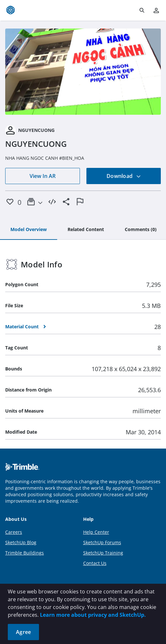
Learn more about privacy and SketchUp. (93, 615)
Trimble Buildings (25, 553)
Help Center (96, 532)
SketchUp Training (103, 553)
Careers (14, 532)
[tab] (29, 230)
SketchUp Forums (102, 542)
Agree (23, 632)
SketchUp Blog (21, 542)
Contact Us (95, 563)
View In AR (43, 176)
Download (124, 176)
